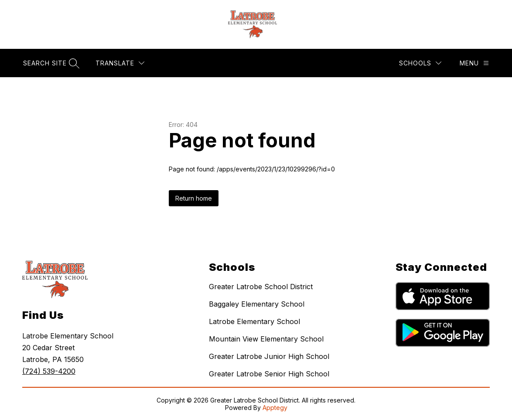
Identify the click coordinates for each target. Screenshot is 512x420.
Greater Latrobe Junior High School (269, 356)
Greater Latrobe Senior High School (269, 374)
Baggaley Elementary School (257, 304)
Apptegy (275, 408)
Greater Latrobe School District (261, 287)
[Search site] (50, 63)
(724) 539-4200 (49, 371)
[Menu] (474, 63)
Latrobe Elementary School (254, 321)
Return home (194, 198)
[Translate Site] (120, 63)
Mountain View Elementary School (266, 339)
